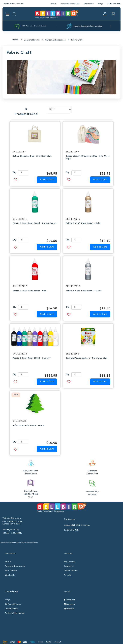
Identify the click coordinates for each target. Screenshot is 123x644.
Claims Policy (11, 609)
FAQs (100, 4)
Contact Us (69, 566)
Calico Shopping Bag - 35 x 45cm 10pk (32, 156)
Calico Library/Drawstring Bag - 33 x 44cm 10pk (88, 158)
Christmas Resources (55, 40)
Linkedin (69, 609)
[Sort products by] (59, 109)
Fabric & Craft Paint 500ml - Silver (84, 291)
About (52, 4)
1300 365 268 (114, 4)
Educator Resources (69, 4)
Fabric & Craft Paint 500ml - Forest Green (34, 224)
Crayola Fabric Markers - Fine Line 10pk (87, 358)
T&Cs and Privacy (13, 604)
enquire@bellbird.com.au (77, 525)
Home (15, 40)
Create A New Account (14, 4)
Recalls (67, 575)
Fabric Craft (77, 40)
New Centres (11, 571)
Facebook (70, 600)
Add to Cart (47, 180)
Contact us (70, 519)
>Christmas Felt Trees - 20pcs (28, 426)
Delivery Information (15, 613)
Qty (14, 173)
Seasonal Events (32, 40)
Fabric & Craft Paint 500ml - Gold (83, 224)
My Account (70, 562)
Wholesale (89, 4)
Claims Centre (71, 571)
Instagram (70, 604)
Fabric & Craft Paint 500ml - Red (29, 291)
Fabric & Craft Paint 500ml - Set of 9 (32, 358)
